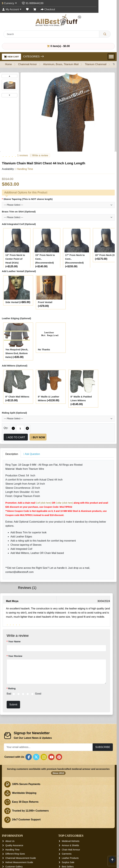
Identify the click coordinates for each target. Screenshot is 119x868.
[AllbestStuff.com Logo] (58, 20)
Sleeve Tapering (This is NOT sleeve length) (28, 199)
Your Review (15, 656)
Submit (13, 704)
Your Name (14, 641)
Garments (67, 854)
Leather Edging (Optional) (16, 318)
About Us (10, 841)
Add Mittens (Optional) (15, 366)
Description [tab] (12, 454)
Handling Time (12, 849)
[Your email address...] (48, 747)
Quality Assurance (14, 845)
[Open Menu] (111, 57)
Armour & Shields (70, 845)
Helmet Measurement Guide (19, 862)
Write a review (39, 155)
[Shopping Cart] (35, 9)
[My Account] (12, 9)
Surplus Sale (68, 862)
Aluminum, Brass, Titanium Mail (61, 64)
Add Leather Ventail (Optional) (19, 271)
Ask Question (32, 454)
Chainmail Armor (27, 64)
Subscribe (103, 747)
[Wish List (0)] (27, 9)
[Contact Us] (32, 3)
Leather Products (70, 858)
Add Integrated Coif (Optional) (19, 224)
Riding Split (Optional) (14, 413)
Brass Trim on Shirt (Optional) (19, 212)
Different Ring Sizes (15, 854)
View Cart (11, 57)
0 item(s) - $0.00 (58, 46)
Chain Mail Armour (71, 849)
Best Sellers (68, 866)
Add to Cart (16, 437)
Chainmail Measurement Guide (21, 858)
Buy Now (38, 437)
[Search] (105, 34)
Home (8, 64)
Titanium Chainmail (96, 64)
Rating (12, 688)
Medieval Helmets (71, 841)
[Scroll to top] (112, 860)
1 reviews (23, 155)
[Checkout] (48, 9)
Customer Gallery (14, 866)
